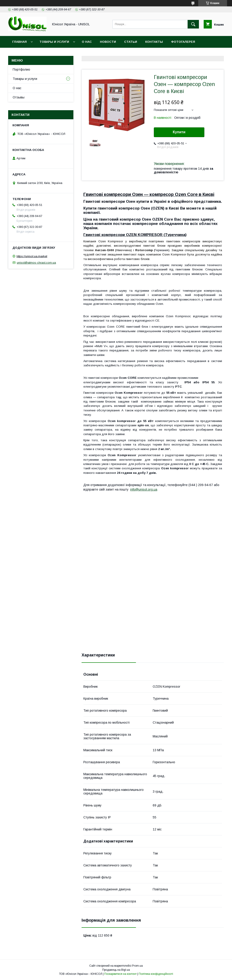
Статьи (131, 42)
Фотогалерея (183, 42)
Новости (108, 42)
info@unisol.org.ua (144, 489)
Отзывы (19, 97)
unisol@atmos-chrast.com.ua (36, 263)
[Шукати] (193, 24)
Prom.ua (137, 966)
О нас (87, 42)
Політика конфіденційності (156, 974)
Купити (179, 132)
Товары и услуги (54, 42)
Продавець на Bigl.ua (116, 970)
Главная (19, 42)
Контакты (154, 42)
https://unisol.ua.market (32, 256)
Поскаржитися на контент (120, 974)
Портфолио (21, 69)
